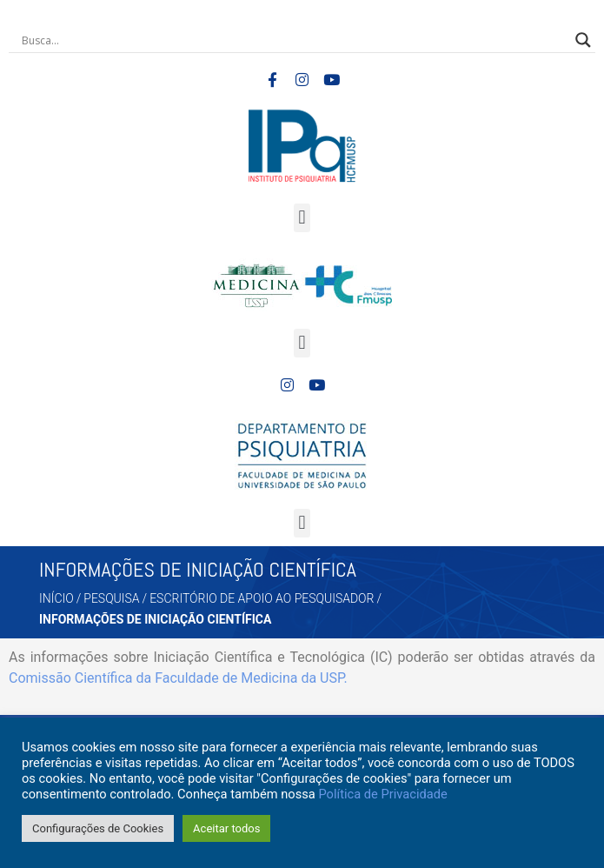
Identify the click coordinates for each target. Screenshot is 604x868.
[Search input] (294, 40)
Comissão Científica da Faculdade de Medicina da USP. (178, 678)
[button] (302, 218)
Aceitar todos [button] (226, 828)
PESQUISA (111, 598)
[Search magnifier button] (583, 40)
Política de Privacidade (382, 794)
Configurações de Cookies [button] (98, 828)
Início (56, 598)
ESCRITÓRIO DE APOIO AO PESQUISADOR (262, 598)
